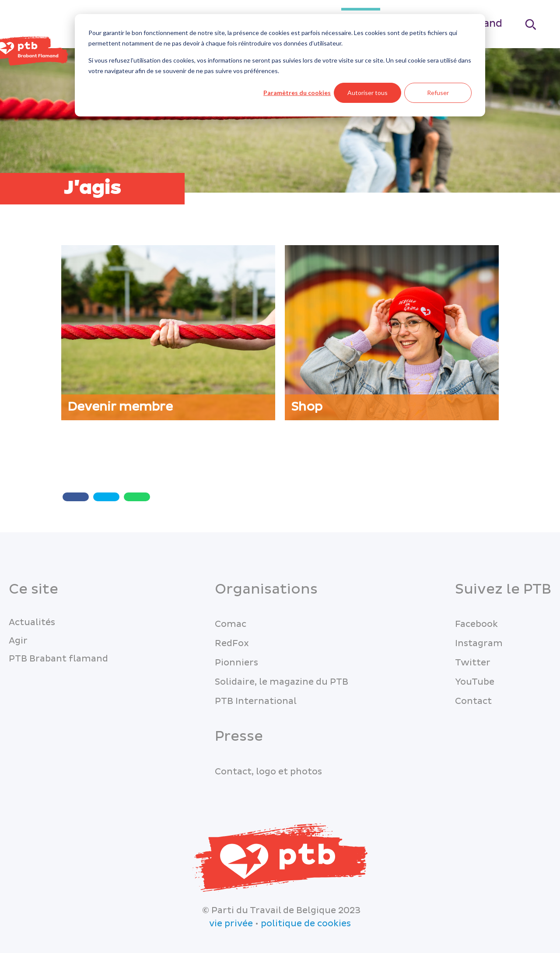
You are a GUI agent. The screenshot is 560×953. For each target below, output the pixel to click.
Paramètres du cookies (297, 93)
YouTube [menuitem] (475, 682)
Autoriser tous (367, 93)
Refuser (438, 93)
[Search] (531, 24)
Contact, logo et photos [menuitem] (268, 772)
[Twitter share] (106, 497)
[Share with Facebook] (76, 497)
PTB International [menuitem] (256, 701)
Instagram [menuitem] (479, 644)
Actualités (32, 622)
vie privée (231, 924)
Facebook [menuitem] (476, 624)
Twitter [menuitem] (473, 663)
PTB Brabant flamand (58, 659)
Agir (18, 641)
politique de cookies (306, 924)
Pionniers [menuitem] (236, 663)
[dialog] (280, 65)
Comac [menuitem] (231, 624)
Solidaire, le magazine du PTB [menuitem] (282, 682)
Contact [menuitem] (473, 701)
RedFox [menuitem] (232, 644)
